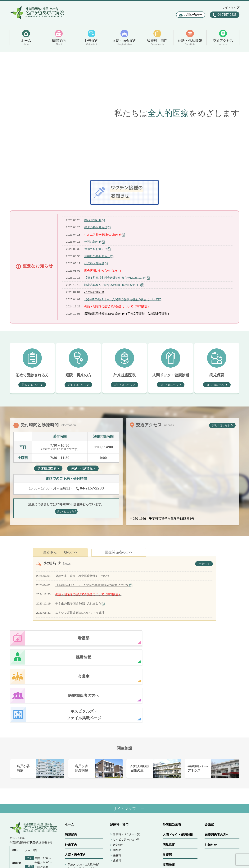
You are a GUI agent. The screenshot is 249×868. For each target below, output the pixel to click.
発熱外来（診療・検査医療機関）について (83, 576)
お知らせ (211, 787)
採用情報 (169, 808)
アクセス (116, 826)
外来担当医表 (172, 767)
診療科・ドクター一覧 (126, 777)
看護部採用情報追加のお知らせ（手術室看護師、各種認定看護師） (127, 314)
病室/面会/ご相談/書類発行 (84, 821)
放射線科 (118, 788)
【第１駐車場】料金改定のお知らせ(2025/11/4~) (115, 278)
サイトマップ (231, 7)
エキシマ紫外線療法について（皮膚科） (81, 613)
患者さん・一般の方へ (60, 552)
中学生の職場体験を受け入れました (78, 603)
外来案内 (71, 787)
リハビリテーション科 (126, 782)
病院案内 (71, 777)
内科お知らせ (93, 220)
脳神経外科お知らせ (97, 256)
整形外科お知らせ (96, 227)
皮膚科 (117, 803)
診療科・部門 (119, 767)
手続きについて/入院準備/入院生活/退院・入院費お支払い (84, 812)
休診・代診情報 (121, 815)
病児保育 (169, 787)
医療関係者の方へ (119, 552)
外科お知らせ (93, 242)
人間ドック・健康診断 (178, 777)
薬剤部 (117, 793)
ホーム (69, 767)
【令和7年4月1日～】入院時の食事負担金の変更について (121, 299)
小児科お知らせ (94, 263)
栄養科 (117, 798)
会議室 (209, 767)
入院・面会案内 (75, 797)
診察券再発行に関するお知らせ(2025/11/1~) (113, 285)
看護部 (167, 797)
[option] (124, 113)
